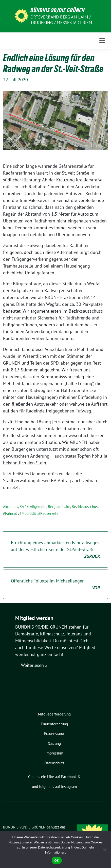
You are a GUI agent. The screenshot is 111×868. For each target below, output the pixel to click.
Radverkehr (49, 513)
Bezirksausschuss (85, 507)
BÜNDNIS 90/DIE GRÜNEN (58, 10)
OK (57, 861)
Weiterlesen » (34, 665)
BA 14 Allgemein (33, 507)
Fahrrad (11, 513)
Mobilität (29, 513)
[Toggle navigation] (102, 40)
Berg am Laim (59, 507)
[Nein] (105, 850)
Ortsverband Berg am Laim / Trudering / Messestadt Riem (61, 20)
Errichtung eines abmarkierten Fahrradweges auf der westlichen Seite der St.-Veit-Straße (55, 550)
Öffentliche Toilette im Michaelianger (55, 584)
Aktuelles (11, 507)
